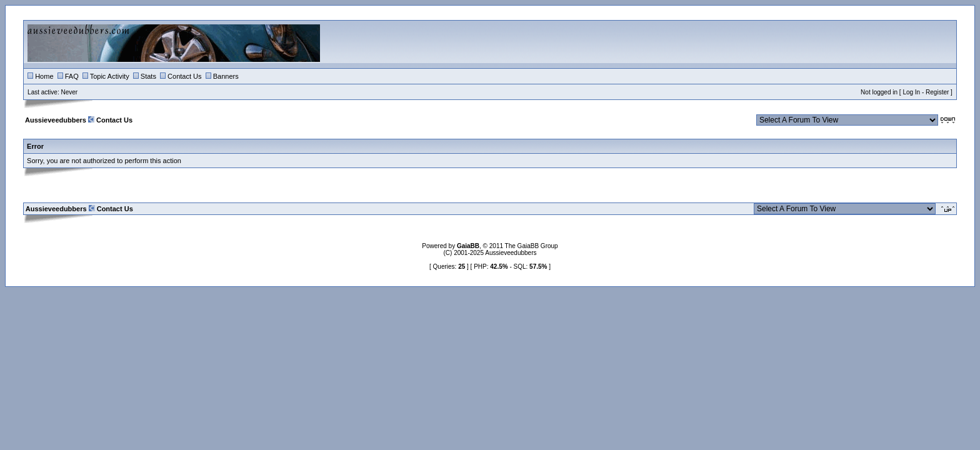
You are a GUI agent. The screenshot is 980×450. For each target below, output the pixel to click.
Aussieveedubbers (56, 120)
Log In (911, 92)
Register (937, 92)
